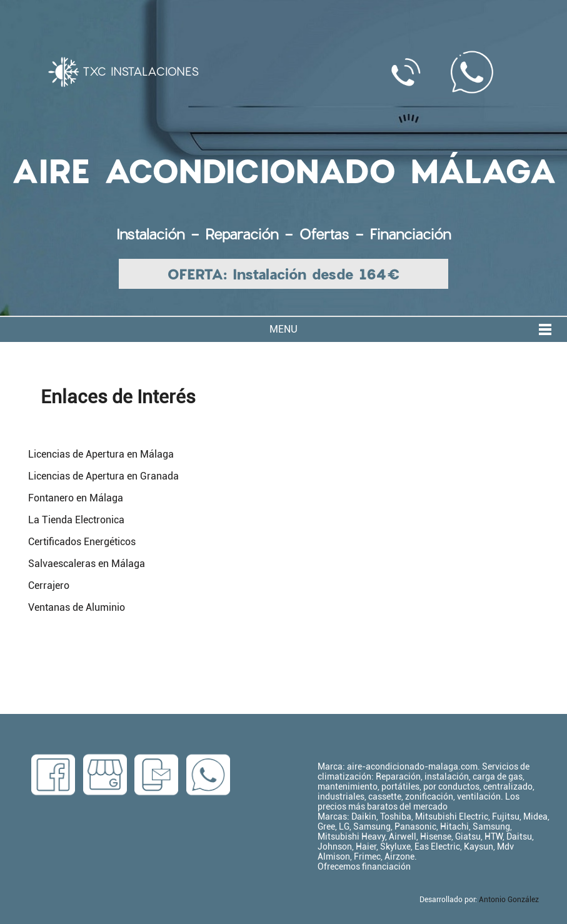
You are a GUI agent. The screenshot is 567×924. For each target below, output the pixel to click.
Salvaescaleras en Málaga (87, 564)
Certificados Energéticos (82, 542)
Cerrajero (49, 585)
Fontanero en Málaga (76, 498)
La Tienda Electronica (76, 520)
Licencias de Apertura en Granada (103, 476)
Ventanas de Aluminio (77, 607)
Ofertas (324, 234)
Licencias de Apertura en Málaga (101, 454)
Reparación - (252, 234)
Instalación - (161, 234)
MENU (283, 329)
